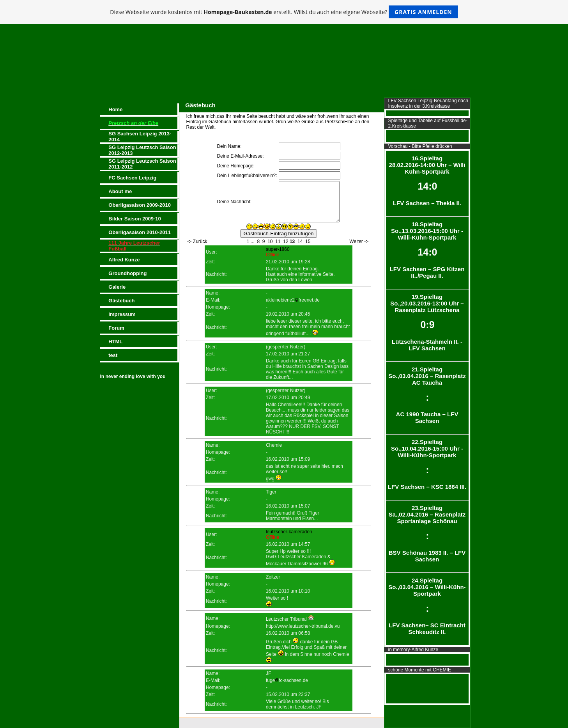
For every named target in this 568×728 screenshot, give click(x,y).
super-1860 (278, 249)
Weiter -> (359, 241)
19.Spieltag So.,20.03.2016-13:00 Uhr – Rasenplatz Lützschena (427, 322)
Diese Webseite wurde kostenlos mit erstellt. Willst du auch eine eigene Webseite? (284, 12)
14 (300, 241)
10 (270, 241)
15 (308, 241)
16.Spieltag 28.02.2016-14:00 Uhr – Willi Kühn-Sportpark (427, 181)
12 (286, 241)
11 (278, 241)
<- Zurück (197, 241)
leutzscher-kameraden (289, 532)
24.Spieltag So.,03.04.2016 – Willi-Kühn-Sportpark (427, 606)
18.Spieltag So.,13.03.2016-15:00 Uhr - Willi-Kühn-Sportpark (427, 250)
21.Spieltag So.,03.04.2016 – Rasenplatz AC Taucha (427, 395)
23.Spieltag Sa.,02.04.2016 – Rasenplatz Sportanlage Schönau (427, 534)
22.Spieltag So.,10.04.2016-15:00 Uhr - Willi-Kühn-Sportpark (427, 464)
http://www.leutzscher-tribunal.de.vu (303, 626)
